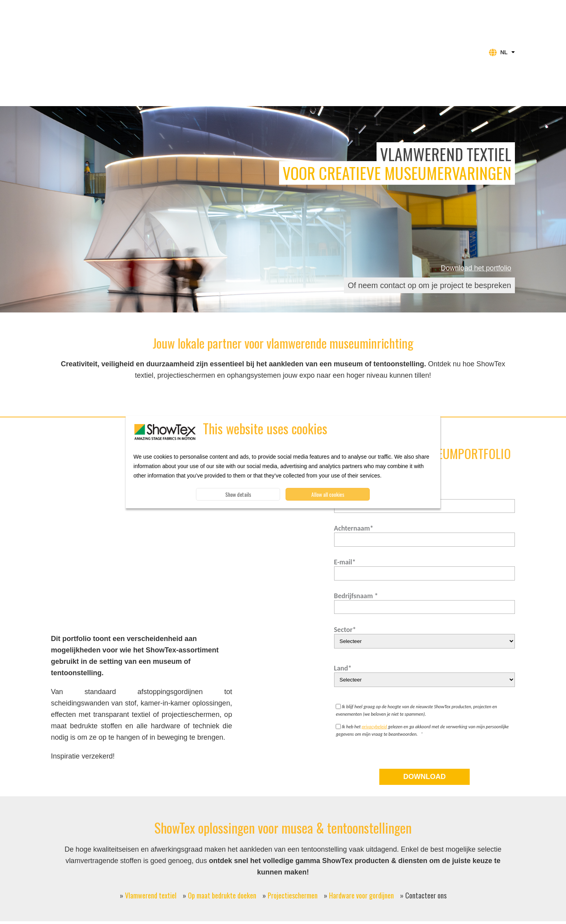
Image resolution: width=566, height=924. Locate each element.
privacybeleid (374, 667)
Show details (238, 494)
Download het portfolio (476, 209)
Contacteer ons (426, 836)
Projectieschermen (293, 836)
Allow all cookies (328, 494)
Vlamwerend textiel (151, 836)
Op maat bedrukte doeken (222, 836)
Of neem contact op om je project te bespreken (430, 226)
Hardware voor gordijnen (361, 836)
